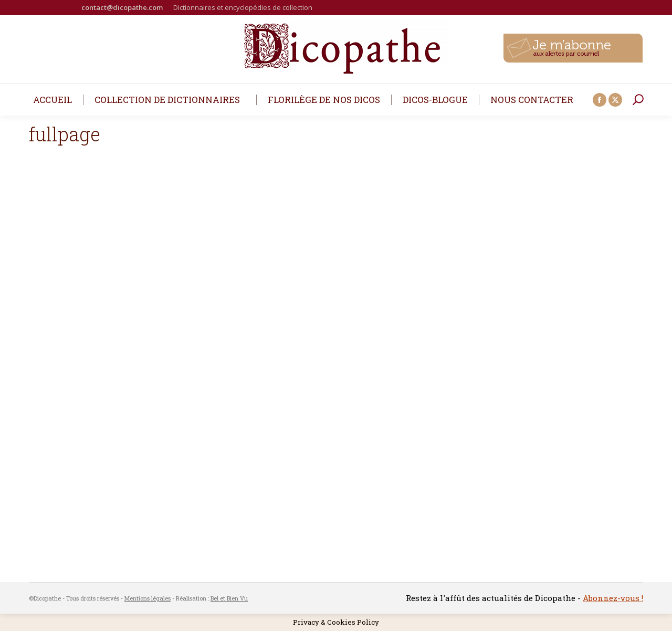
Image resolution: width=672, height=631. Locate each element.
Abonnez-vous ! (613, 598)
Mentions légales (148, 598)
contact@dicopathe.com (122, 7)
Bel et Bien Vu (229, 598)
